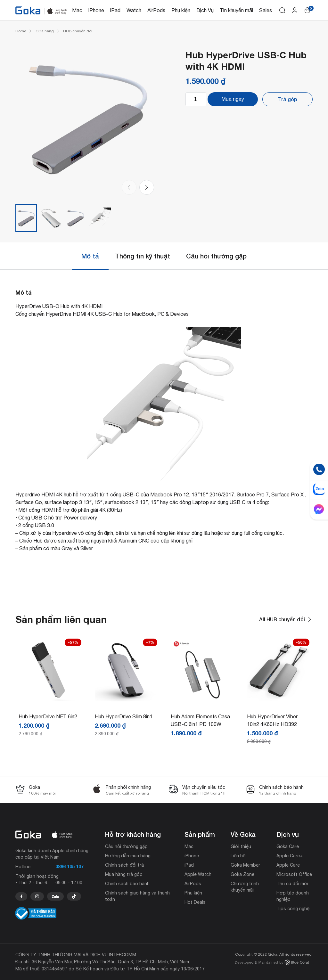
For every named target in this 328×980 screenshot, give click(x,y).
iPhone (96, 10)
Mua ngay (233, 99)
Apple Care (288, 865)
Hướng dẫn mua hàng (128, 856)
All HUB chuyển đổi (286, 619)
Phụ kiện (181, 10)
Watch (134, 10)
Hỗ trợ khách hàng (133, 834)
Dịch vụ (288, 834)
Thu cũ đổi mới (292, 884)
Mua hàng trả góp (124, 874)
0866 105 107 (70, 866)
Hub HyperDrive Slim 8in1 (124, 716)
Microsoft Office (294, 874)
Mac (77, 10)
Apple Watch (198, 874)
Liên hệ (238, 856)
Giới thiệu (241, 846)
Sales (266, 10)
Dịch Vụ (205, 10)
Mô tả (90, 256)
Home (21, 31)
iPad (115, 10)
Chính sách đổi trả (124, 865)
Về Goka (243, 834)
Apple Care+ (290, 856)
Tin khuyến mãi (236, 10)
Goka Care (288, 846)
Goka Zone (242, 874)
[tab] (90, 256)
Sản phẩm (200, 834)
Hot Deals (195, 902)
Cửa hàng (45, 31)
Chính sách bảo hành (127, 884)
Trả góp (288, 99)
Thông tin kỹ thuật (143, 256)
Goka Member (245, 865)
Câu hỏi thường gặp (216, 256)
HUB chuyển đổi (78, 31)
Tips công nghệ (293, 909)
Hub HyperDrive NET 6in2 (48, 716)
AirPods (156, 10)
